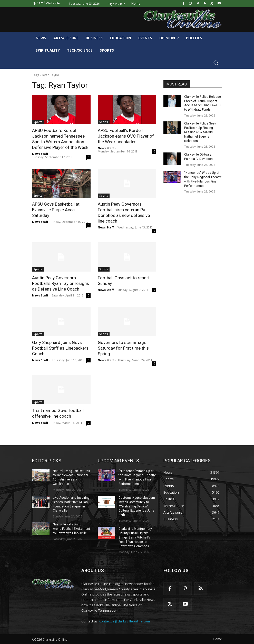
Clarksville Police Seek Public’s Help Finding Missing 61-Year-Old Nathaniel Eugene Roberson (200, 132)
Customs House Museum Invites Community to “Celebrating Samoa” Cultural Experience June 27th (137, 506)
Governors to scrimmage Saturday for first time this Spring (123, 348)
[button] (216, 63)
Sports (38, 122)
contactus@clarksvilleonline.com (125, 621)
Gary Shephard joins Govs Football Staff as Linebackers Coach (60, 348)
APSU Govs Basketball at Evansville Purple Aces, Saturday (56, 210)
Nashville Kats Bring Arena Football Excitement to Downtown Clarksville (71, 528)
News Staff (40, 154)
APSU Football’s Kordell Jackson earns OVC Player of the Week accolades (126, 136)
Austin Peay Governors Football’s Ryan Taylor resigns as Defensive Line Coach (61, 283)
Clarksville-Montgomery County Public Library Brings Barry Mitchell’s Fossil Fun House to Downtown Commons (135, 537)
